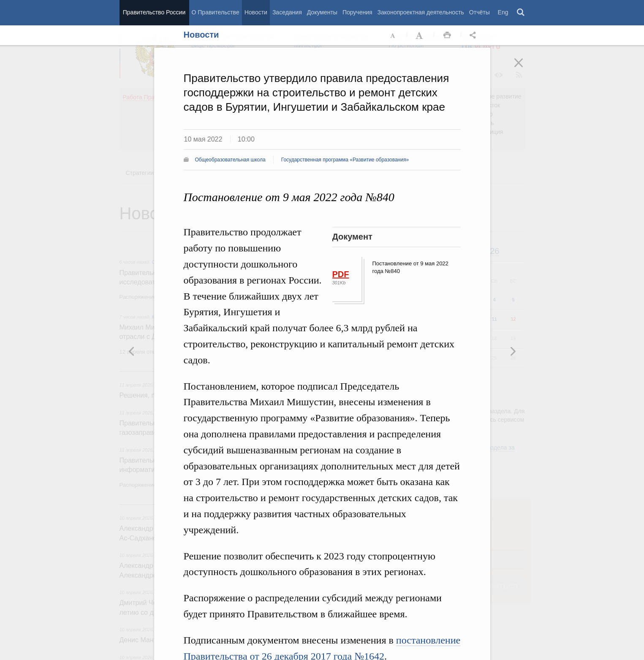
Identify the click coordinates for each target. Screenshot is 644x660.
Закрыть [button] (524, 68)
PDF (341, 274)
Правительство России (154, 12)
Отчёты (480, 12)
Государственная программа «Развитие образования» (345, 160)
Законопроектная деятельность (421, 12)
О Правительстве (216, 12)
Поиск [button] (521, 13)
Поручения (357, 12)
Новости (256, 12)
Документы (322, 12)
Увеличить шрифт (420, 35)
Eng (503, 12)
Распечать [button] (447, 35)
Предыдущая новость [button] (513, 351)
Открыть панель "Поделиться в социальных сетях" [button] (474, 35)
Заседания (287, 12)
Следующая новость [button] (132, 351)
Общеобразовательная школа (230, 160)
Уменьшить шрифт (393, 35)
